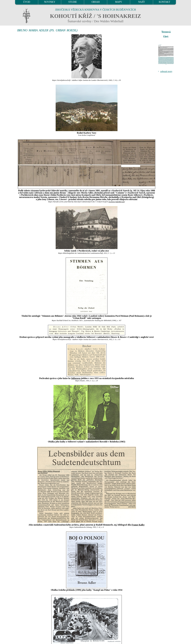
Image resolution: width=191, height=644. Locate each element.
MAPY (118, 2)
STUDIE (73, 2)
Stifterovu (76, 378)
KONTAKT (165, 2)
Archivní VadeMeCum (117, 202)
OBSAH (96, 2)
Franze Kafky (138, 525)
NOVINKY (50, 2)
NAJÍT (142, 2)
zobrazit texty (166, 71)
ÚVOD (27, 2)
